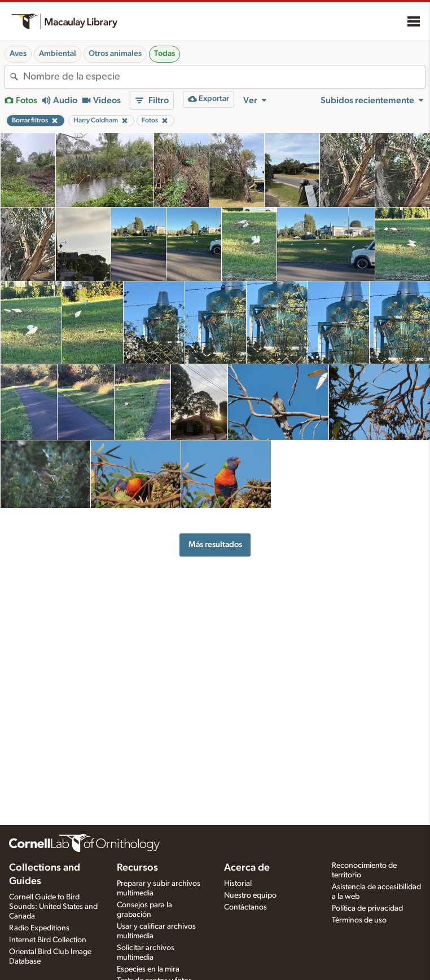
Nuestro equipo (250, 895)
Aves (18, 54)
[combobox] (224, 77)
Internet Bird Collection (48, 940)
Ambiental (58, 54)
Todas (164, 54)
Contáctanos (245, 907)
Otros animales (115, 54)
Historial (238, 884)
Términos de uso (359, 920)
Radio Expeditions (39, 928)
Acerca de (247, 868)
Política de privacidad (367, 908)
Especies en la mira (148, 969)
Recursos (137, 868)
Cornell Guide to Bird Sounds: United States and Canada (53, 907)
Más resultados (215, 544)
